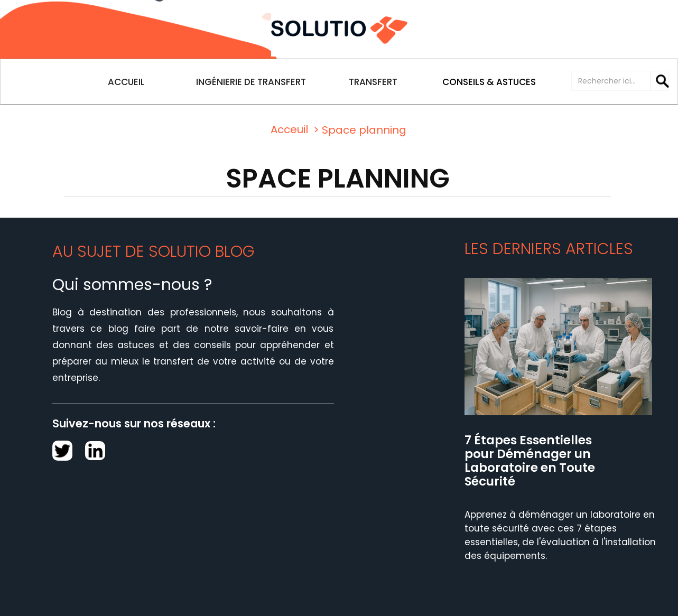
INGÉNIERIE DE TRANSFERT (251, 82)
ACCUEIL (126, 82)
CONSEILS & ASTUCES (489, 82)
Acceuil (289, 129)
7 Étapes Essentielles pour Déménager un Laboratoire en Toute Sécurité (530, 461)
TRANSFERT (373, 82)
